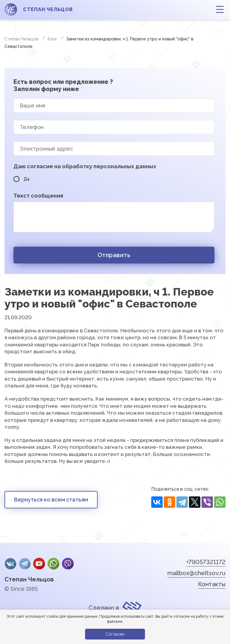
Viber (66, 564)
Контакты (212, 584)
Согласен (115, 634)
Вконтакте (10, 564)
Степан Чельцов (29, 578)
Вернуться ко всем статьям (51, 500)
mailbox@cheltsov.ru (196, 573)
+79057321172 (206, 562)
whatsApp (52, 564)
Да (21, 179)
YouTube (38, 564)
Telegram (24, 564)
